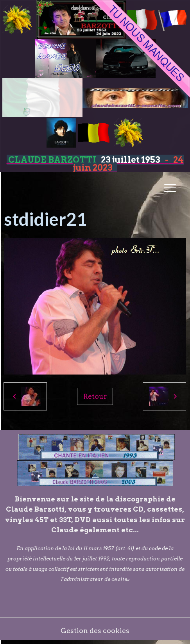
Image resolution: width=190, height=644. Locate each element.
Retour (95, 396)
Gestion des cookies (95, 631)
